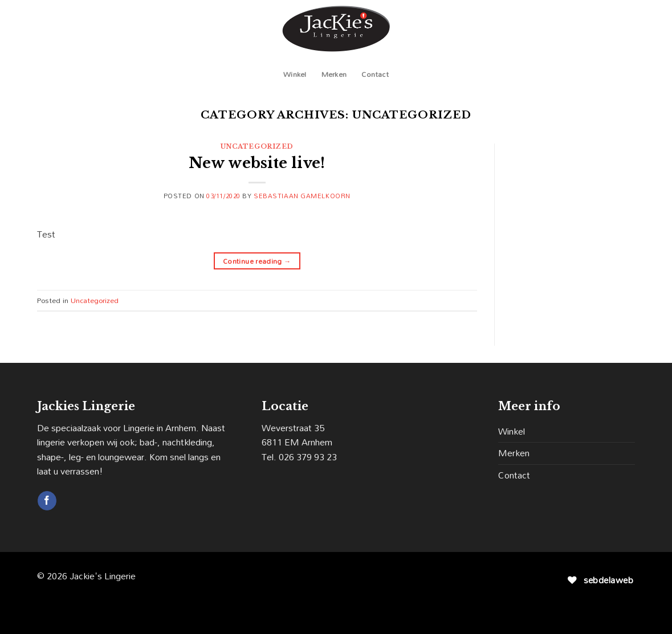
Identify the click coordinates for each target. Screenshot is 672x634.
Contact (375, 74)
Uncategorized (257, 146)
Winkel (295, 74)
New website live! (257, 163)
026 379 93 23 (308, 457)
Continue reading (257, 261)
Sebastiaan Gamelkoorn (302, 196)
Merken (334, 74)
